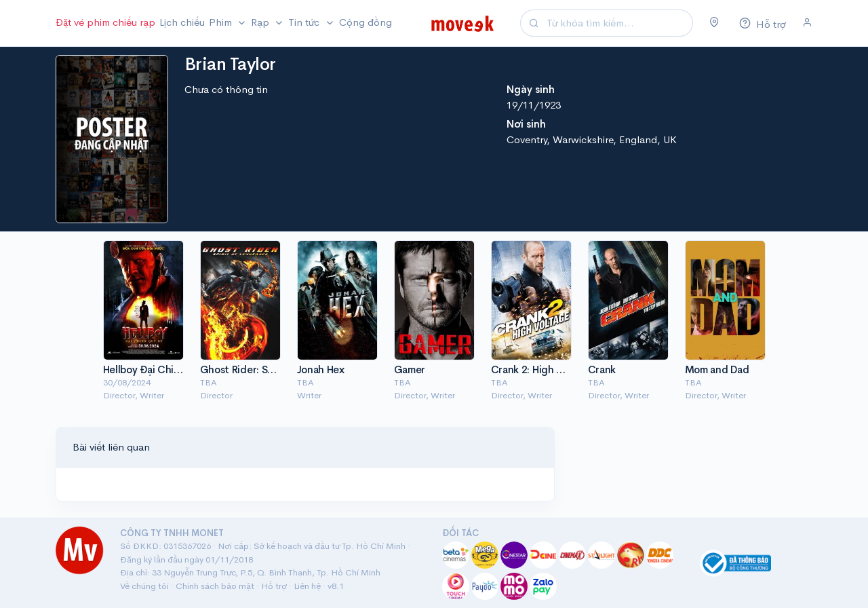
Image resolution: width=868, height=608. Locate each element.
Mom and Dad (717, 369)
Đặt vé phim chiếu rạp (105, 22)
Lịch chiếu (182, 22)
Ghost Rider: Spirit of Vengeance (278, 369)
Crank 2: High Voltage (542, 369)
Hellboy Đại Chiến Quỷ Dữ (163, 369)
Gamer (410, 369)
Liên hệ (307, 586)
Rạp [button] (261, 22)
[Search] (618, 23)
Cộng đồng (366, 22)
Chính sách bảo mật (215, 586)
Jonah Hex (321, 369)
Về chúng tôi (144, 586)
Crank (602, 369)
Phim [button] (222, 22)
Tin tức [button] (305, 22)
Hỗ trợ (274, 586)
